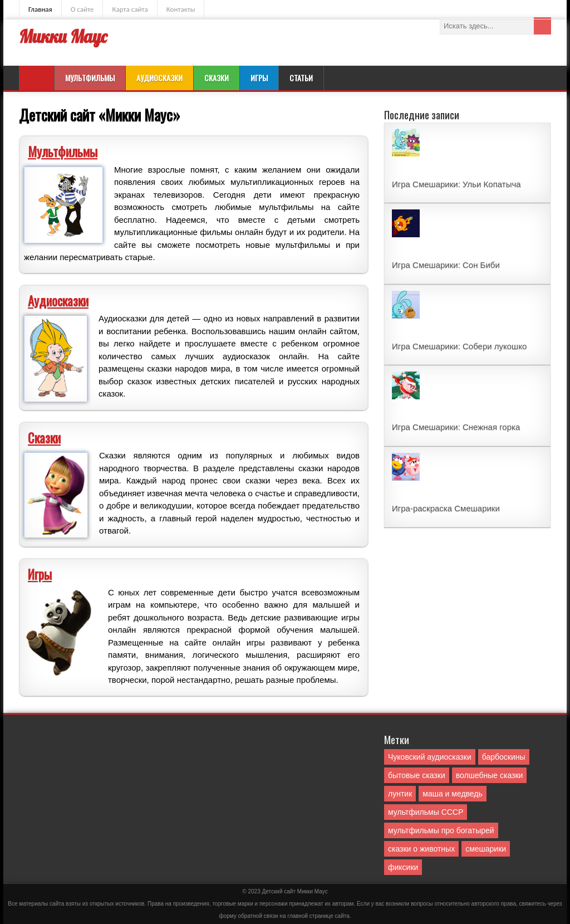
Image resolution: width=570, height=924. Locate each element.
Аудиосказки (159, 78)
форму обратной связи (248, 916)
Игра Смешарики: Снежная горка (456, 427)
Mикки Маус (313, 891)
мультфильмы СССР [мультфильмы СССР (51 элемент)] (426, 812)
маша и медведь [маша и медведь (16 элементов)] (453, 794)
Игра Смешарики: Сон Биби (446, 265)
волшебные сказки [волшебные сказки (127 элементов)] (490, 775)
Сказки (217, 78)
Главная (40, 9)
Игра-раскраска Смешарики (446, 508)
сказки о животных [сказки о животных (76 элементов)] (421, 849)
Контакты (181, 9)
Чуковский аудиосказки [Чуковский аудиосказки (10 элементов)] (430, 757)
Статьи (301, 78)
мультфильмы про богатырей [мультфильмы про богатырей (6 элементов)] (441, 830)
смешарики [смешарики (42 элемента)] (486, 849)
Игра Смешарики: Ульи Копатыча (456, 184)
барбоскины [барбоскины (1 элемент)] (504, 757)
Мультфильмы (90, 78)
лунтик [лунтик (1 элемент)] (400, 794)
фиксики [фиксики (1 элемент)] (403, 867)
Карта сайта (130, 9)
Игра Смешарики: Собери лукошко (459, 346)
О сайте (82, 9)
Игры (259, 78)
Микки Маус (63, 36)
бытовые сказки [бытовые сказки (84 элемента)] (417, 775)
